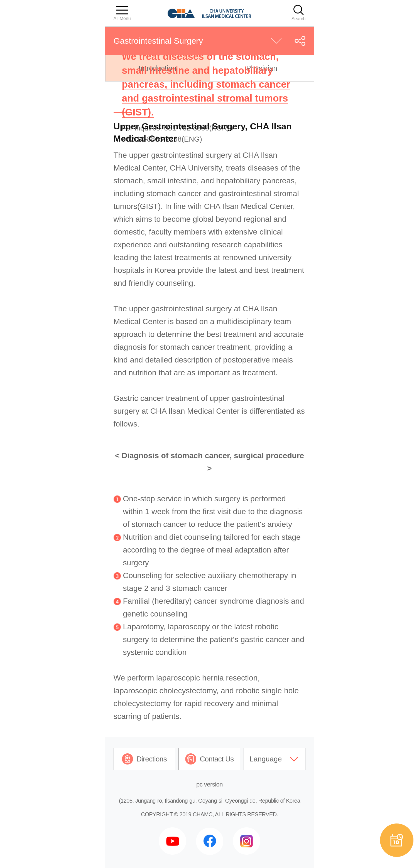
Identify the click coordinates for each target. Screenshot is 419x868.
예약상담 (397, 840)
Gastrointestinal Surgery (158, 41)
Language (266, 759)
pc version (209, 784)
